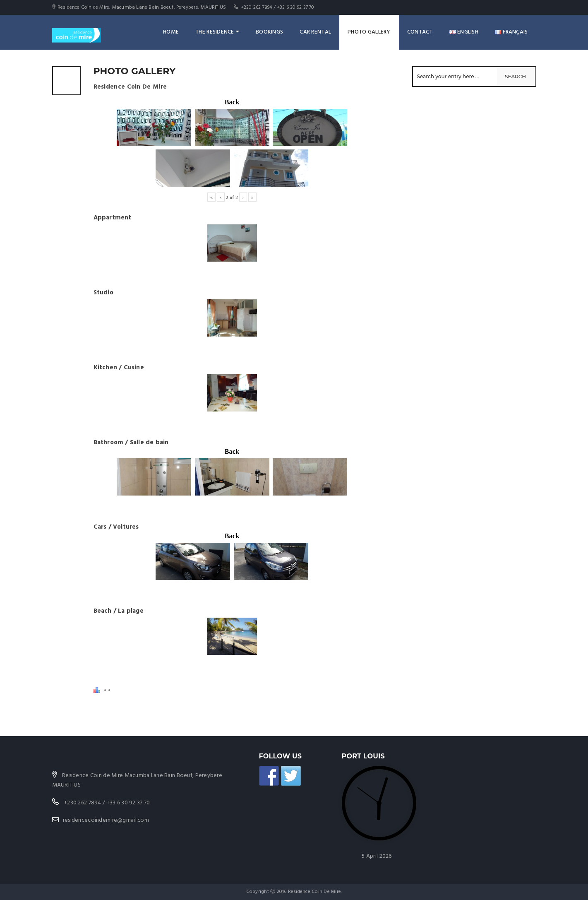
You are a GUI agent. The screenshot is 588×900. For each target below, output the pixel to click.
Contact (420, 32)
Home (171, 32)
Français (511, 32)
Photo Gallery (369, 32)
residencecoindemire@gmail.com (106, 820)
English (464, 32)
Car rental (315, 32)
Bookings (269, 32)
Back (232, 102)
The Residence (217, 32)
